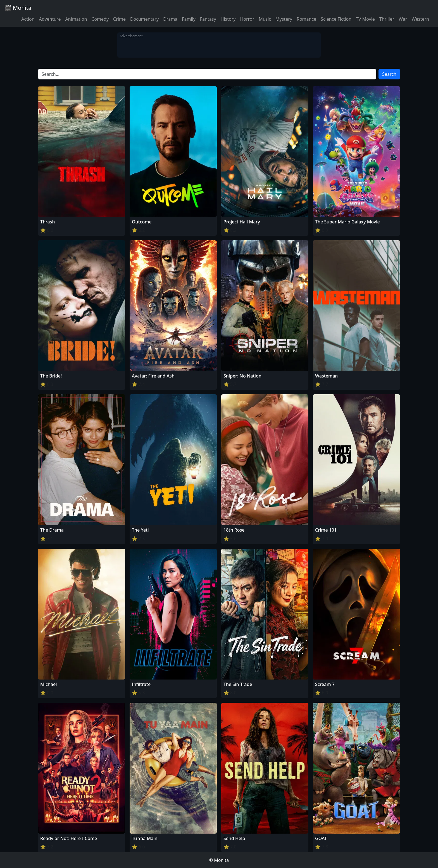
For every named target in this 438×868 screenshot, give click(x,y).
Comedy (100, 19)
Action (28, 19)
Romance (306, 19)
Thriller (387, 19)
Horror (247, 19)
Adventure (50, 19)
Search (389, 74)
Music (265, 19)
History (228, 19)
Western (420, 19)
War (403, 19)
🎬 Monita (18, 8)
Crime (119, 19)
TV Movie (365, 19)
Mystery (284, 19)
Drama (170, 19)
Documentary (144, 19)
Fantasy (208, 19)
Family (189, 19)
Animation (76, 19)
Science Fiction (336, 19)
